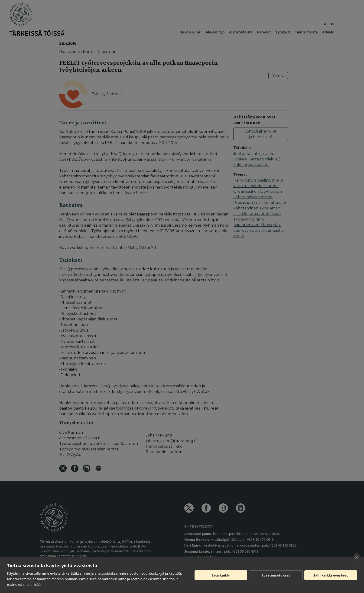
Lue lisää (34, 584)
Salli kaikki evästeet (331, 575)
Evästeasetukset (276, 575)
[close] (356, 557)
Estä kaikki (221, 575)
